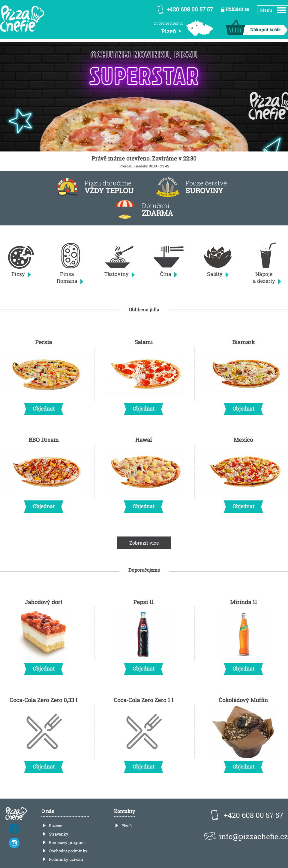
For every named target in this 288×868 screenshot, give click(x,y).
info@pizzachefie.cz (253, 836)
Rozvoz (55, 826)
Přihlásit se (237, 9)
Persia (43, 375)
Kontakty (124, 811)
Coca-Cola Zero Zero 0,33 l (43, 733)
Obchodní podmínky (68, 851)
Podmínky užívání (66, 859)
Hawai (143, 473)
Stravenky (59, 834)
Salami (143, 375)
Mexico (243, 473)
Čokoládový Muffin (243, 733)
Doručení (157, 210)
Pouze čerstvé (206, 187)
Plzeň (127, 826)
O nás (48, 811)
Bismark (243, 375)
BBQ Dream (43, 473)
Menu (266, 10)
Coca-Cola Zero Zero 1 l (143, 733)
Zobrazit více (144, 543)
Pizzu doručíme (109, 187)
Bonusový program (67, 842)
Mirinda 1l (243, 635)
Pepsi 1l (143, 635)
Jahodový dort (43, 635)
